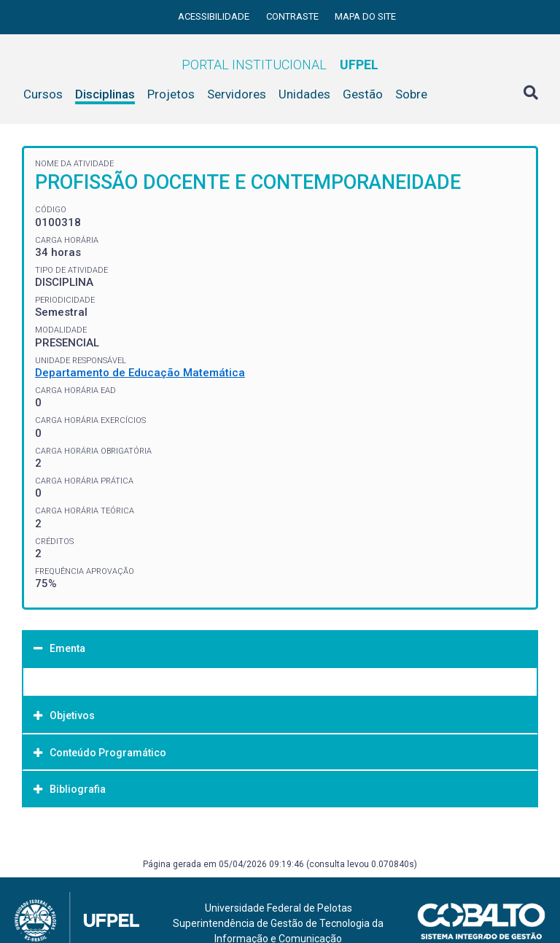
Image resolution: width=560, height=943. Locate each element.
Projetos (171, 94)
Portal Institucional (280, 65)
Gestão (363, 94)
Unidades (304, 94)
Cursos (43, 94)
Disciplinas (105, 94)
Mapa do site (365, 16)
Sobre (411, 94)
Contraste (293, 16)
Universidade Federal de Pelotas (279, 908)
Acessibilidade (215, 16)
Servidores (237, 94)
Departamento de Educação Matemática (140, 373)
